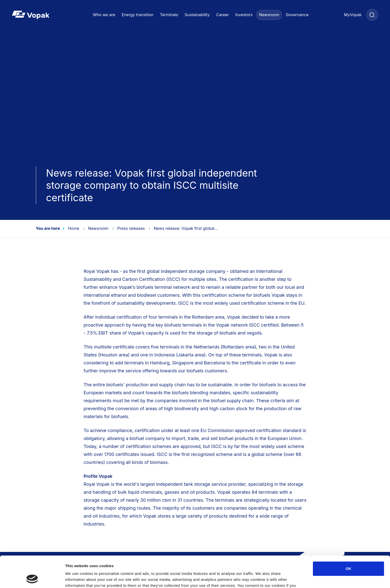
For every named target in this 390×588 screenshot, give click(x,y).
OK (349, 539)
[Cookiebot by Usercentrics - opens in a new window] (32, 578)
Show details (261, 578)
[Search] (372, 15)
